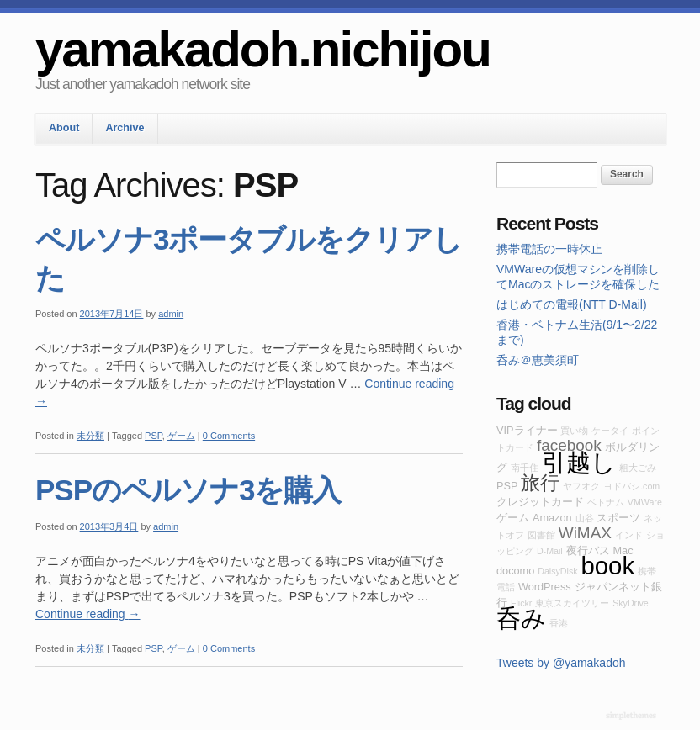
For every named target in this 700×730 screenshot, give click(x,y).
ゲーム (181, 436)
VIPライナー (527, 430)
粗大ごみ (638, 468)
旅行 (540, 483)
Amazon (552, 518)
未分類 (90, 436)
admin (171, 314)
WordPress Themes (633, 717)
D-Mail (550, 551)
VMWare (645, 502)
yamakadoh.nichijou (263, 49)
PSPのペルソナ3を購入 (188, 490)
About (64, 128)
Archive (125, 128)
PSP (154, 436)
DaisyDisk (557, 571)
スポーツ (618, 518)
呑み (521, 618)
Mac (623, 550)
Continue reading (88, 614)
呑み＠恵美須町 (538, 360)
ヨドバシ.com (631, 486)
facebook (569, 445)
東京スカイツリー (572, 603)
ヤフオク (581, 486)
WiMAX (585, 533)
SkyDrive (631, 603)
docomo (515, 571)
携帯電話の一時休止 (549, 249)
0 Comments (229, 436)
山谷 (585, 518)
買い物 (574, 431)
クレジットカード (540, 502)
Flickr (521, 603)
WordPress (545, 587)
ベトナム (606, 502)
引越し (579, 462)
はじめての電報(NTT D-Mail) (572, 304)
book (607, 566)
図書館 (541, 535)
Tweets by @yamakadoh (561, 663)
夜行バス (588, 550)
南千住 (525, 468)
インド (629, 535)
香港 (559, 623)
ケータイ (610, 431)
